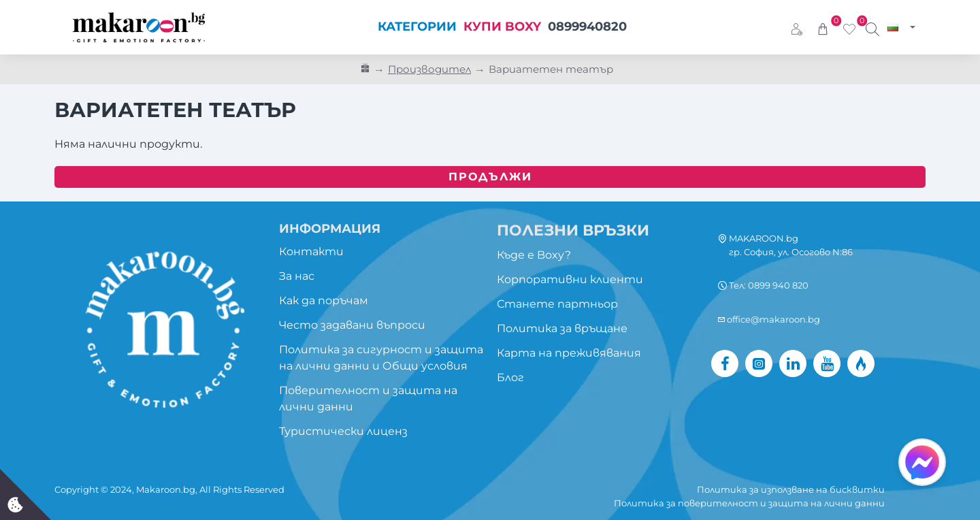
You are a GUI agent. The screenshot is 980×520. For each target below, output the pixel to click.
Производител (429, 69)
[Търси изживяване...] (872, 27)
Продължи (490, 177)
